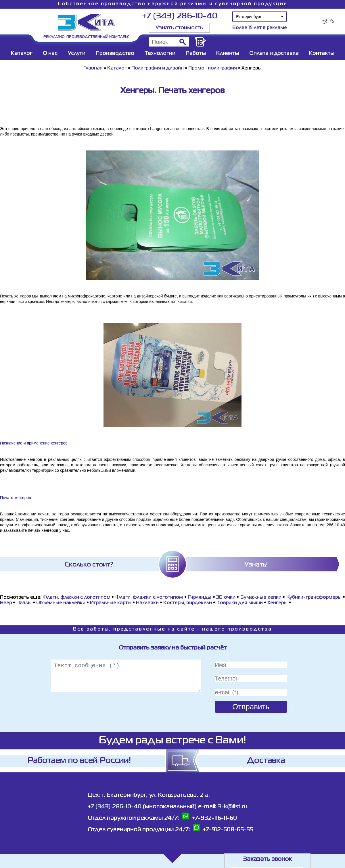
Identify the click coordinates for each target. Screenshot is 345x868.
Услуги (77, 53)
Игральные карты (111, 603)
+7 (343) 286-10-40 (180, 16)
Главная (93, 68)
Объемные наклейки (61, 603)
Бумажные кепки (261, 598)
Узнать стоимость (179, 28)
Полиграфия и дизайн (158, 68)
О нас (50, 53)
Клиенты (228, 53)
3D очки (226, 598)
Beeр (6, 603)
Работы (196, 53)
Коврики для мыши (240, 603)
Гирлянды (200, 598)
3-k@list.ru (233, 807)
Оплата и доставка (274, 53)
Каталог (22, 53)
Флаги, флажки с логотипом (76, 598)
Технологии (160, 53)
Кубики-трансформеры (314, 598)
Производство (115, 53)
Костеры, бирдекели (188, 603)
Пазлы (24, 603)
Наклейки (147, 603)
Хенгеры (277, 603)
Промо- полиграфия (213, 68)
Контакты (322, 53)
